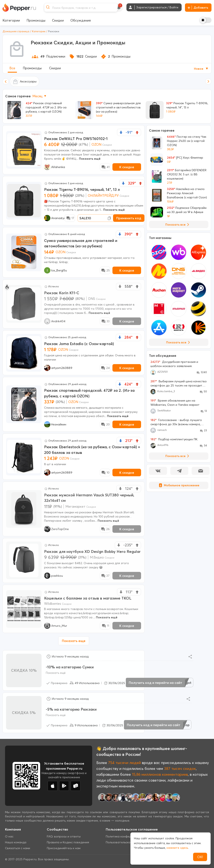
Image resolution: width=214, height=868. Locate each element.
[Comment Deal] (105, 167)
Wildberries (53, 603)
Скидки (55, 68)
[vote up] (137, 132)
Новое (201, 69)
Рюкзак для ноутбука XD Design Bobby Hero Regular (92, 551)
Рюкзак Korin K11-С (62, 293)
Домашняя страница (16, 31)
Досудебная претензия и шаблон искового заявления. (174, 364)
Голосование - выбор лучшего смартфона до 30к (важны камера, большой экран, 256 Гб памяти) (176, 422)
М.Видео (97, 557)
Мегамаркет (75, 506)
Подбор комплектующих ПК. (174, 439)
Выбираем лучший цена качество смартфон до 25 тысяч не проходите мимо (179, 383)
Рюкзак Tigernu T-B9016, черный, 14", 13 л (82, 189)
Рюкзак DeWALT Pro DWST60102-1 (76, 139)
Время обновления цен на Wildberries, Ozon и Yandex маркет (175, 403)
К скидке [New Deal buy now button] (127, 167)
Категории (39, 31)
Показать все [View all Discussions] (178, 456)
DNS (92, 299)
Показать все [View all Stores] (179, 342)
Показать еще (74, 641)
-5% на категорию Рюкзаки (71, 709)
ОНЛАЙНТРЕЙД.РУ (103, 195)
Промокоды (32, 68)
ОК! (200, 857)
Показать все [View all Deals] (178, 225)
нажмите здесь (177, 848)
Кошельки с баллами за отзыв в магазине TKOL (88, 598)
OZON (96, 144)
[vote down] (121, 132)
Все (12, 68)
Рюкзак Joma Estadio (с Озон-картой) (79, 344)
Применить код (129, 218)
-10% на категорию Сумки (70, 667)
